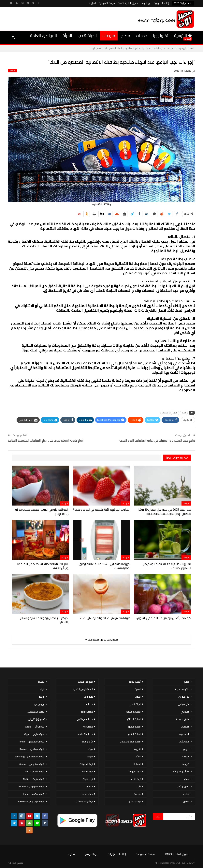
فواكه (186, 794)
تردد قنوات (88, 779)
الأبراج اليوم (87, 742)
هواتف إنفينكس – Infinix (32, 742)
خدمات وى (87, 727)
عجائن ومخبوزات (181, 771)
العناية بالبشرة (134, 727)
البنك (184, 413)
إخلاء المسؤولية (161, 3)
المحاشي (185, 712)
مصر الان (12, 863)
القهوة (138, 749)
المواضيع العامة (43, 36)
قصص (186, 801)
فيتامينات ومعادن (84, 801)
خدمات (142, 36)
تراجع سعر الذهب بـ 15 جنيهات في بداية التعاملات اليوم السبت (157, 440)
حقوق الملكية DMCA (128, 3)
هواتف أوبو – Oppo (34, 734)
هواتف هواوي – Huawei (32, 786)
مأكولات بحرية (182, 689)
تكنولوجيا (161, 36)
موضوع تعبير (135, 801)
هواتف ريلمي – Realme (32, 749)
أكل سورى (184, 697)
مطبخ (126, 36)
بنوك (91, 749)
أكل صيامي (184, 704)
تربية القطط (136, 779)
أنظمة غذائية (135, 682)
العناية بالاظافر (134, 719)
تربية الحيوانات (134, 771)
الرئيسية (183, 36)
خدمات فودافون (85, 719)
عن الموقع (146, 3)
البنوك (175, 413)
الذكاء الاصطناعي (36, 712)
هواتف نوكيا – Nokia (34, 779)
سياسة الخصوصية (107, 3)
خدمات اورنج (87, 712)
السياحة (137, 764)
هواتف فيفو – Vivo (35, 771)
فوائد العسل (87, 794)
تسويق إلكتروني (36, 719)
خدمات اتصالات (86, 734)
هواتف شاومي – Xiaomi (32, 764)
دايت (139, 786)
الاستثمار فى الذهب (83, 689)
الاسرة (138, 689)
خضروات (89, 786)
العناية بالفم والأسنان (131, 742)
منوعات (109, 36)
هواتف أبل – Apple (35, 727)
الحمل (138, 697)
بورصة (90, 757)
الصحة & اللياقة (134, 712)
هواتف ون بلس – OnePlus (31, 801)
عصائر (187, 779)
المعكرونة (184, 734)
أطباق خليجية (183, 719)
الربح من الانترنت (85, 682)
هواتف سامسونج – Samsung (30, 757)
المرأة (67, 36)
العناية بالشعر (135, 734)
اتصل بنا (92, 3)
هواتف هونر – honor (34, 794)
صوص (186, 749)
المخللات (185, 727)
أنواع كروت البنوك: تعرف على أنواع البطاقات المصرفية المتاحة (46, 440)
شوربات (186, 764)
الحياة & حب (87, 36)
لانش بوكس (183, 786)
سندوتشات (184, 742)
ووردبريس (39, 704)
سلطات (186, 757)
